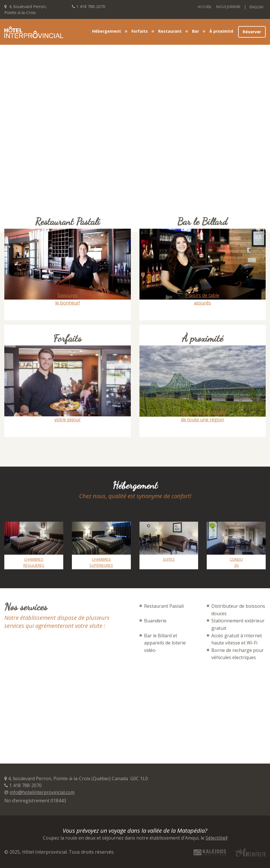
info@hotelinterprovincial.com (42, 792)
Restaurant (170, 31)
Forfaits (140, 31)
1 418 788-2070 (91, 6)
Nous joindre (228, 7)
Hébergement (107, 31)
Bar (196, 31)
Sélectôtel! (217, 838)
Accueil (205, 7)
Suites (169, 559)
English (256, 7)
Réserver (252, 32)
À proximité (221, 31)
